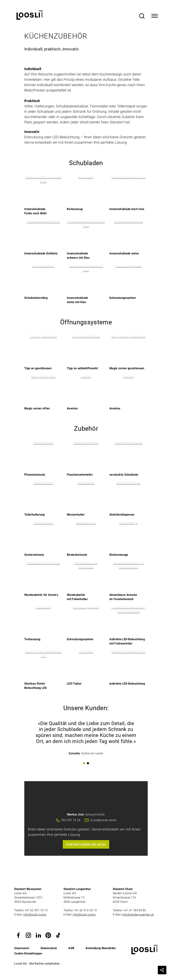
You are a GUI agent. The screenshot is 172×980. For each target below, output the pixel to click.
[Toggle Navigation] (155, 16)
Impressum (22, 948)
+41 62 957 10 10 (36, 910)
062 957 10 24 (71, 820)
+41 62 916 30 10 (86, 910)
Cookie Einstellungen (28, 953)
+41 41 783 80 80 (135, 910)
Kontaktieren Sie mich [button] (86, 845)
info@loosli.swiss (35, 915)
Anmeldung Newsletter (101, 948)
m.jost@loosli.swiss (103, 820)
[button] (18, 935)
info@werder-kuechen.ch (138, 915)
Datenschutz (49, 948)
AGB (71, 948)
